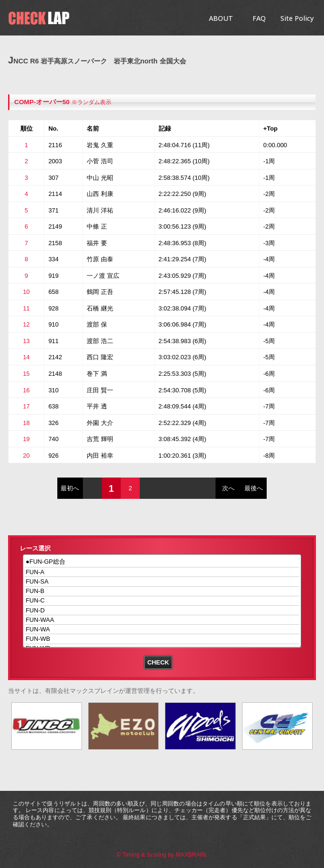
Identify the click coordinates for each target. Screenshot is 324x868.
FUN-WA (162, 629)
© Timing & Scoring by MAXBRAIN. (162, 855)
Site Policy (297, 18)
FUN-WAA (162, 620)
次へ (228, 488)
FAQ (259, 18)
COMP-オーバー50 (42, 102)
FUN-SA (162, 581)
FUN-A (162, 572)
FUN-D (162, 610)
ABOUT (221, 18)
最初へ (70, 488)
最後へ (254, 488)
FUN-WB (162, 639)
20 (26, 456)
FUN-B (162, 591)
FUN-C (162, 601)
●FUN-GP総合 (162, 562)
